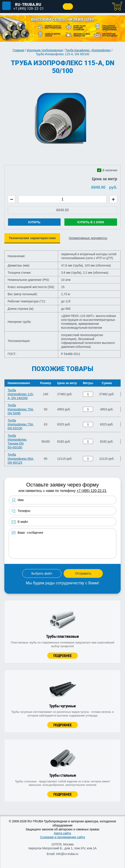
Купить (34, 222)
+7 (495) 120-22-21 (29, 8)
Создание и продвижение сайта (62, 837)
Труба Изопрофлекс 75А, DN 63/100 (21, 424)
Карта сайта (62, 833)
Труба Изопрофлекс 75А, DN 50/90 (21, 409)
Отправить (83, 573)
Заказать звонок (68, 7)
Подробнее (62, 656)
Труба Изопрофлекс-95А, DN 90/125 (21, 458)
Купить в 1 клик (91, 222)
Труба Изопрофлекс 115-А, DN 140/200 (21, 394)
